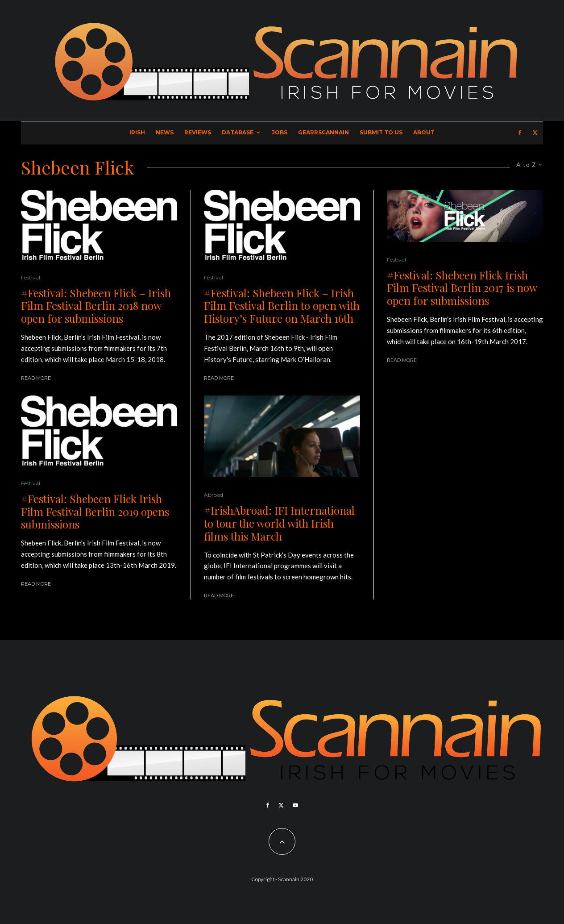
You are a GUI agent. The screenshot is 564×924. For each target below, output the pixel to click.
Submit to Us (381, 132)
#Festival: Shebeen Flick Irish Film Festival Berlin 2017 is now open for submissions (462, 288)
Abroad (214, 495)
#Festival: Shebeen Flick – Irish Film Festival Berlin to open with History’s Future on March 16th (282, 306)
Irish (137, 132)
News (165, 132)
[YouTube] (295, 805)
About (424, 132)
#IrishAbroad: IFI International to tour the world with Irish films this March (279, 523)
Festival (31, 277)
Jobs (280, 132)
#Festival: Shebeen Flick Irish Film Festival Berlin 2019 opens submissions (95, 512)
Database (238, 132)
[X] (535, 133)
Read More (36, 378)
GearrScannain (323, 132)
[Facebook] (520, 133)
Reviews (198, 132)
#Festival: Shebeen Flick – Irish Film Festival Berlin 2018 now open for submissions (96, 306)
